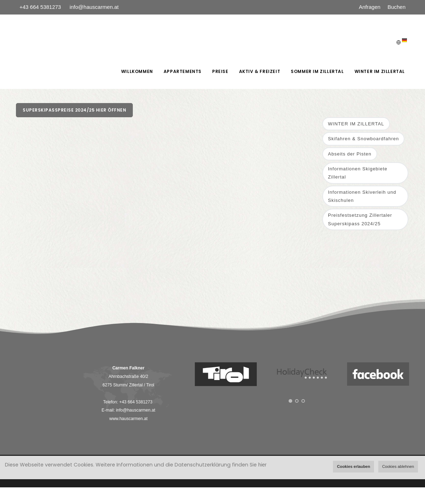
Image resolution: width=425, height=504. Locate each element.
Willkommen (137, 71)
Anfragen (370, 7)
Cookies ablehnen (398, 466)
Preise (220, 71)
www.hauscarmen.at (128, 419)
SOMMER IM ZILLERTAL (317, 71)
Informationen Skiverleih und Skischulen (362, 196)
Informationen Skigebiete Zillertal (358, 173)
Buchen (396, 7)
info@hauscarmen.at (94, 7)
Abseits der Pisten (350, 154)
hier (262, 465)
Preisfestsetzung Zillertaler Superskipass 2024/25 (360, 219)
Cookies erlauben (353, 466)
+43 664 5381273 (41, 7)
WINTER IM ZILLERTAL (380, 71)
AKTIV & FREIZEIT (260, 71)
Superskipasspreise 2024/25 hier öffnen (74, 110)
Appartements (183, 71)
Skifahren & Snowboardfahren (363, 139)
